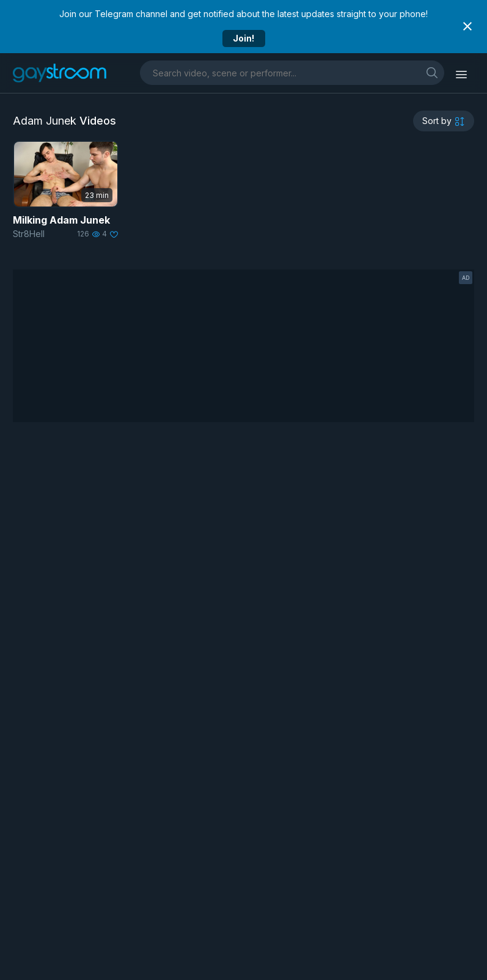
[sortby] (444, 121)
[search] (432, 72)
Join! (243, 38)
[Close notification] (467, 26)
